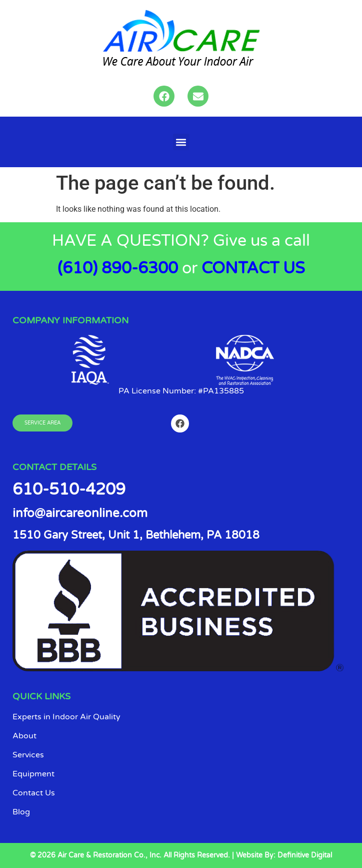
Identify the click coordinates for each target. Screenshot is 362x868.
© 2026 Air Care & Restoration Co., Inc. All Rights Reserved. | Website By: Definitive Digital (181, 855)
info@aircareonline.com (80, 513)
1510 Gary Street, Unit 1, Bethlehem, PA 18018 (136, 535)
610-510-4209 (69, 490)
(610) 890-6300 (118, 268)
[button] (181, 142)
